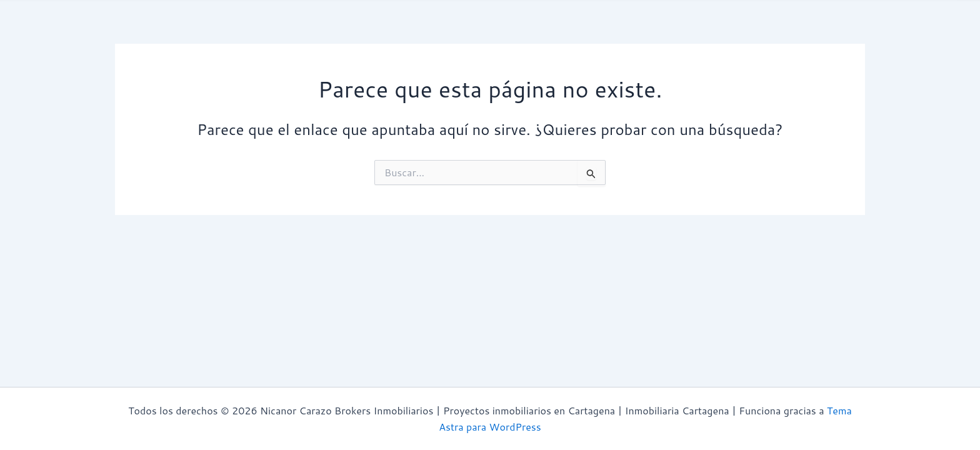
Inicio (144, 33)
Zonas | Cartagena (629, 34)
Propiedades (379, 33)
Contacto (724, 33)
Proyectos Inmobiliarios (494, 34)
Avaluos (307, 33)
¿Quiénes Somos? (223, 33)
